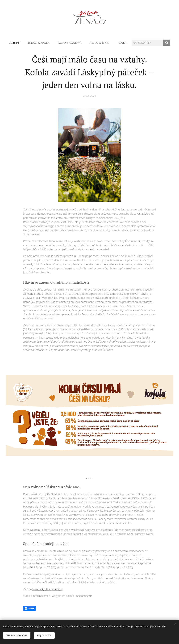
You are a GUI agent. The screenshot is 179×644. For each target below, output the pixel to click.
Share (30, 608)
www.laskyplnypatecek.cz (47, 589)
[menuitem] (16, 43)
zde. (90, 596)
